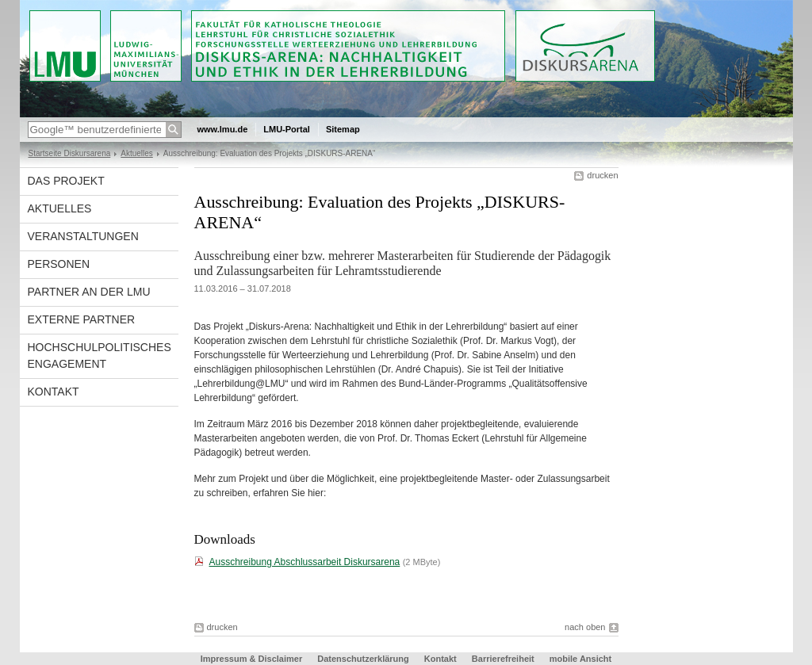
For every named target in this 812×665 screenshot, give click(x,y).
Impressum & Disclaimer (251, 659)
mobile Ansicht (580, 659)
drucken (602, 175)
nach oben (585, 627)
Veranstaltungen (83, 236)
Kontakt (54, 392)
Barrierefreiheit (504, 659)
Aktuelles (137, 153)
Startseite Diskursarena (70, 153)
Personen (59, 264)
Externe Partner (82, 319)
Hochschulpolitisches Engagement (100, 355)
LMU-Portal (287, 129)
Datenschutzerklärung (363, 659)
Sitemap (343, 129)
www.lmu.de (223, 129)
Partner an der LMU (89, 292)
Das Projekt (66, 181)
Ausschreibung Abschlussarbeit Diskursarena (305, 562)
